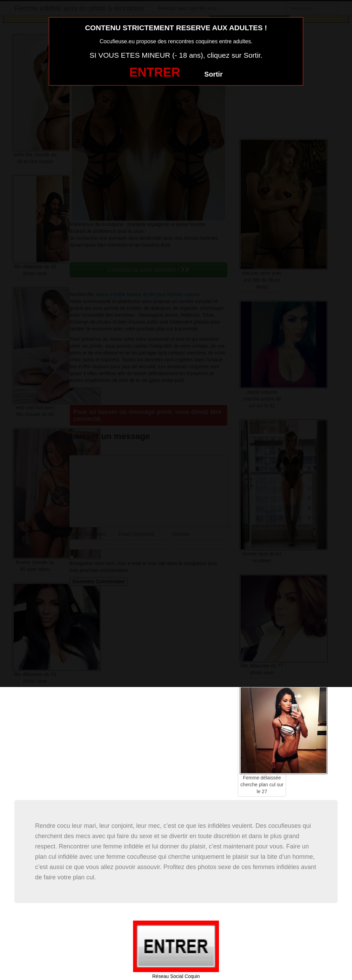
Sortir (213, 74)
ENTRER (155, 72)
